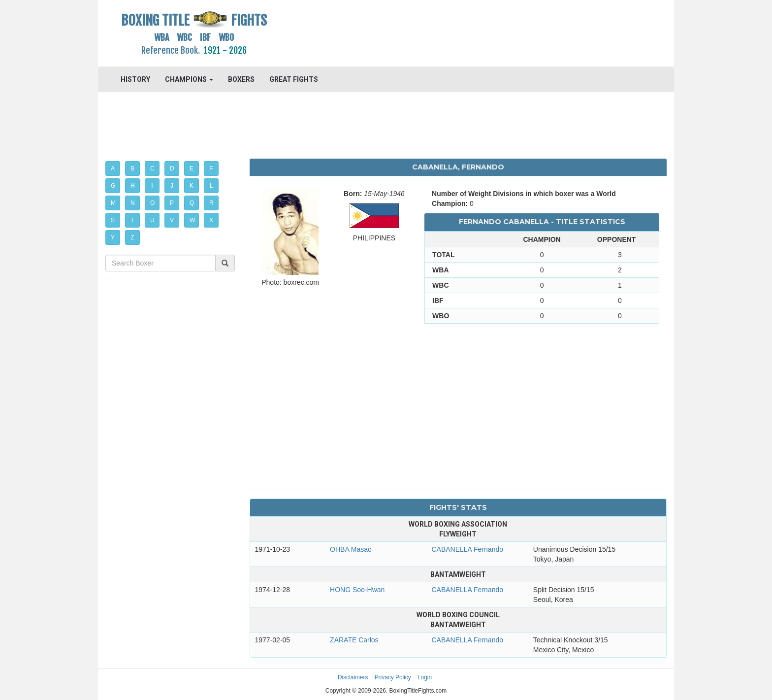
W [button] (192, 220)
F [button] (211, 168)
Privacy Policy (393, 677)
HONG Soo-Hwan (357, 590)
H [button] (133, 186)
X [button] (211, 220)
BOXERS (241, 79)
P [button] (172, 203)
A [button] (113, 168)
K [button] (192, 186)
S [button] (113, 220)
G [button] (113, 186)
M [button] (113, 203)
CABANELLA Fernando (467, 549)
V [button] (172, 220)
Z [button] (132, 237)
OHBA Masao (351, 549)
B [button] (132, 168)
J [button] (172, 186)
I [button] (152, 186)
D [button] (172, 168)
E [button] (192, 168)
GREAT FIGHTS (294, 79)
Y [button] (113, 237)
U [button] (152, 220)
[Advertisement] (458, 32)
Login (425, 677)
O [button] (152, 203)
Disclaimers (353, 677)
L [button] (211, 186)
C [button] (152, 168)
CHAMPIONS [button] (189, 79)
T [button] (132, 220)
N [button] (133, 203)
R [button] (211, 203)
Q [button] (192, 203)
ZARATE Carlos (354, 640)
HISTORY (135, 79)
